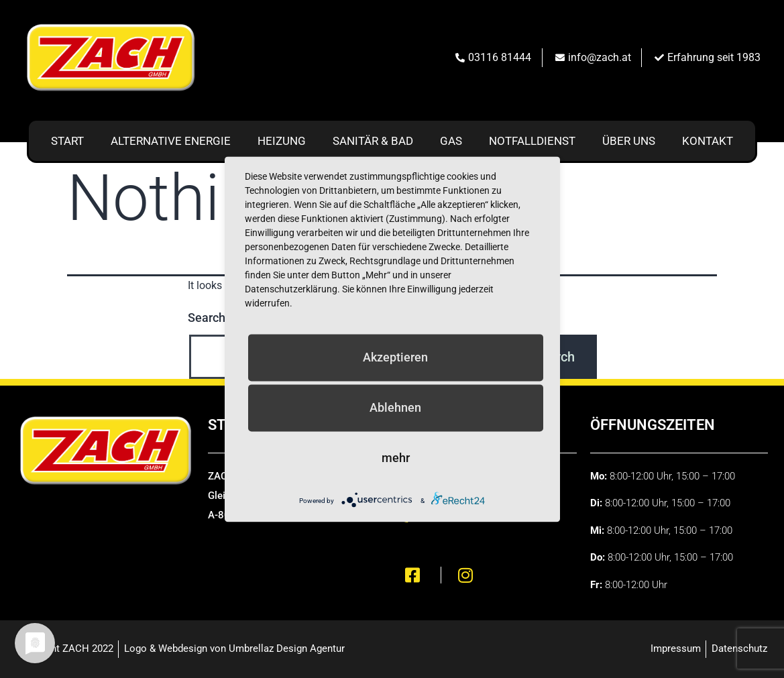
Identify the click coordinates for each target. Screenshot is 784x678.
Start (67, 141)
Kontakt (708, 141)
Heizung (282, 141)
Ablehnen (395, 407)
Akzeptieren (395, 357)
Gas (451, 141)
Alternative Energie (171, 141)
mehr (396, 458)
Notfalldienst (532, 141)
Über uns (629, 141)
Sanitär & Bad (373, 141)
